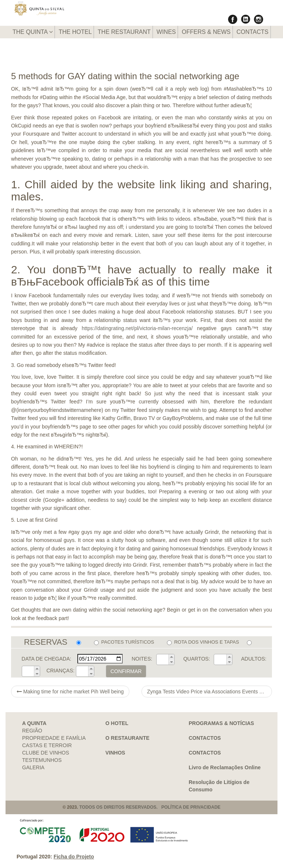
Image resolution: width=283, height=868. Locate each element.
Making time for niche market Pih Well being (70, 692)
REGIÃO (32, 731)
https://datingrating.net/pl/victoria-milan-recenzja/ (137, 328)
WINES (166, 32)
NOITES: (142, 659)
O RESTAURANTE (127, 738)
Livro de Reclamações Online (225, 767)
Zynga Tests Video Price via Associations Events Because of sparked (209, 692)
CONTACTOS (205, 738)
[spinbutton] (163, 659)
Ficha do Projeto (74, 857)
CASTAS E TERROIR (47, 745)
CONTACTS (253, 32)
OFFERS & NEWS (206, 32)
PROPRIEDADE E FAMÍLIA (54, 738)
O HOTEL (117, 723)
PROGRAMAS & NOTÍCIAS (221, 723)
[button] (171, 657)
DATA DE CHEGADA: (47, 659)
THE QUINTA (33, 32)
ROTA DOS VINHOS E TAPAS (203, 642)
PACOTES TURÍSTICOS (124, 642)
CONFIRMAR (126, 671)
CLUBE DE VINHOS (46, 753)
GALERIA (33, 767)
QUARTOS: (197, 659)
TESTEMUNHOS (42, 760)
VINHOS (115, 753)
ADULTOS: (254, 659)
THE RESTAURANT (124, 32)
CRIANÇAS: (60, 671)
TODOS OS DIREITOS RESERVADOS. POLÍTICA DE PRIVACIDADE (150, 807)
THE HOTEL (75, 32)
